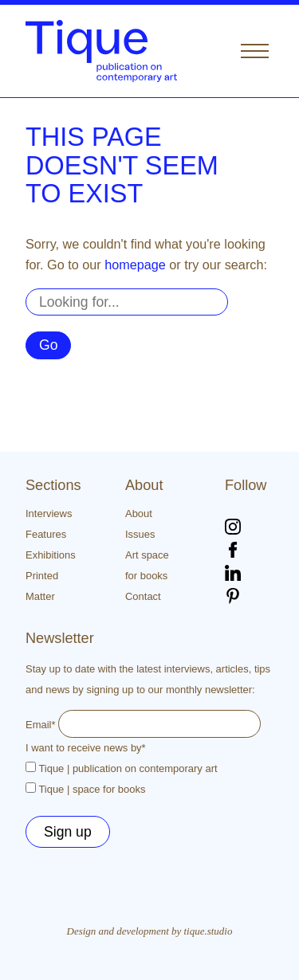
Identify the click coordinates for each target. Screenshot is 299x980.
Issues (140, 534)
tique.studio (209, 931)
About (139, 514)
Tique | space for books (92, 789)
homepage (135, 265)
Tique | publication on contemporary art (128, 768)
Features (46, 534)
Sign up (68, 832)
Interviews (49, 514)
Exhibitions (51, 555)
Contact (143, 596)
